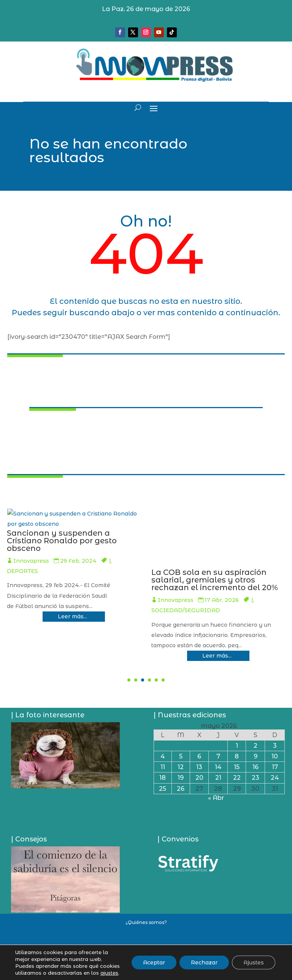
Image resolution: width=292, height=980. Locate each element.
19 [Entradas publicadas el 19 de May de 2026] (181, 778)
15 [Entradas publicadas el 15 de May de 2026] (237, 767)
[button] (129, 680)
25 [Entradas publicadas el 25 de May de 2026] (163, 789)
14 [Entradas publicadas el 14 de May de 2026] (218, 767)
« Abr (216, 798)
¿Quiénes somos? (146, 922)
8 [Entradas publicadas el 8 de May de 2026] (237, 756)
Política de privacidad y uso (146, 948)
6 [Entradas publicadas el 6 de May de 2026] (199, 756)
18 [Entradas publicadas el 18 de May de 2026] (163, 778)
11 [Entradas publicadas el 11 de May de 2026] (163, 767)
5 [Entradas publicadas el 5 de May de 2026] (181, 756)
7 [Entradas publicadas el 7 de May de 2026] (218, 756)
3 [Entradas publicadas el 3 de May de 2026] (275, 746)
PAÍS (31, 608)
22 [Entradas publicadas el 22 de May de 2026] (237, 778)
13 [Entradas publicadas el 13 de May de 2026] (199, 767)
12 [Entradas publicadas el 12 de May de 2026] (181, 767)
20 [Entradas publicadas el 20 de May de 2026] (199, 778)
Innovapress (88, 608)
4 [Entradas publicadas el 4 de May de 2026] (163, 756)
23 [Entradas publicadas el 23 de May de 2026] (255, 778)
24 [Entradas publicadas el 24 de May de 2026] (275, 778)
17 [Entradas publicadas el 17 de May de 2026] (275, 767)
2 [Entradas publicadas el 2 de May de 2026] (255, 746)
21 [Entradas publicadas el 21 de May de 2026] (218, 778)
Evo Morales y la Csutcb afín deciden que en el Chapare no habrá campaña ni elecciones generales (123, 584)
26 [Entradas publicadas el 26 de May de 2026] (181, 789)
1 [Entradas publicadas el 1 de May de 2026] (237, 746)
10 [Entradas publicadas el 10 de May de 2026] (275, 756)
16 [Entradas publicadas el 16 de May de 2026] (255, 767)
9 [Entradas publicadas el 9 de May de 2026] (255, 756)
